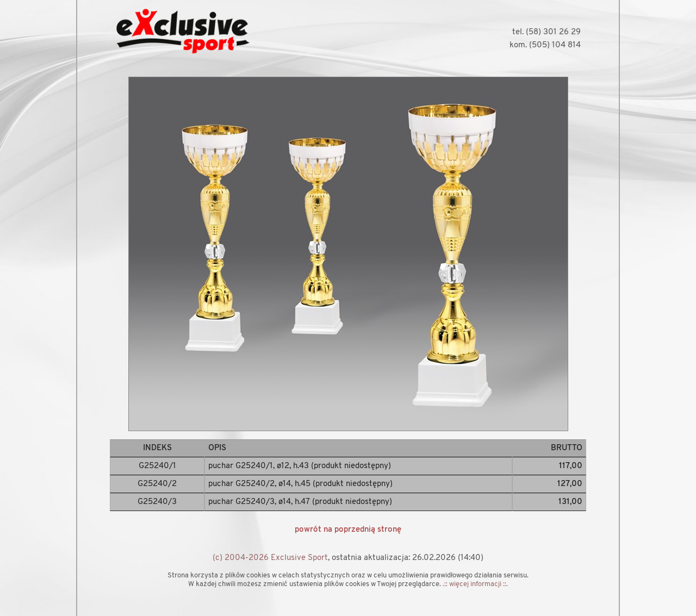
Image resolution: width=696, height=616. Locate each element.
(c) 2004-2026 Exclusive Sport (270, 558)
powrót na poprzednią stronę (348, 530)
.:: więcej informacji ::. (475, 584)
